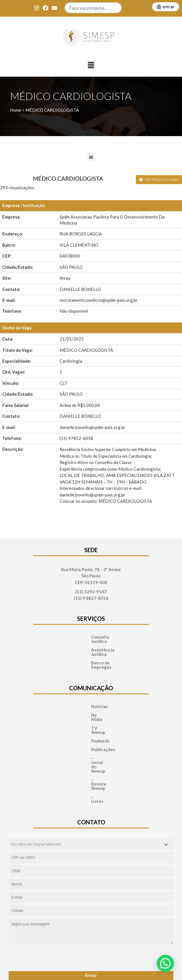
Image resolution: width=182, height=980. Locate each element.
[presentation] (91, 910)
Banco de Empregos (91, 654)
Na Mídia (82, 702)
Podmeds (82, 719)
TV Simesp (84, 711)
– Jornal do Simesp (91, 737)
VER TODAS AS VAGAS (159, 180)
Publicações (85, 728)
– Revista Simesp (90, 745)
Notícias (81, 694)
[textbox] (86, 797)
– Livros (81, 754)
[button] (91, 65)
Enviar (91, 928)
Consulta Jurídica (89, 637)
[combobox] (91, 797)
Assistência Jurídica (91, 646)
